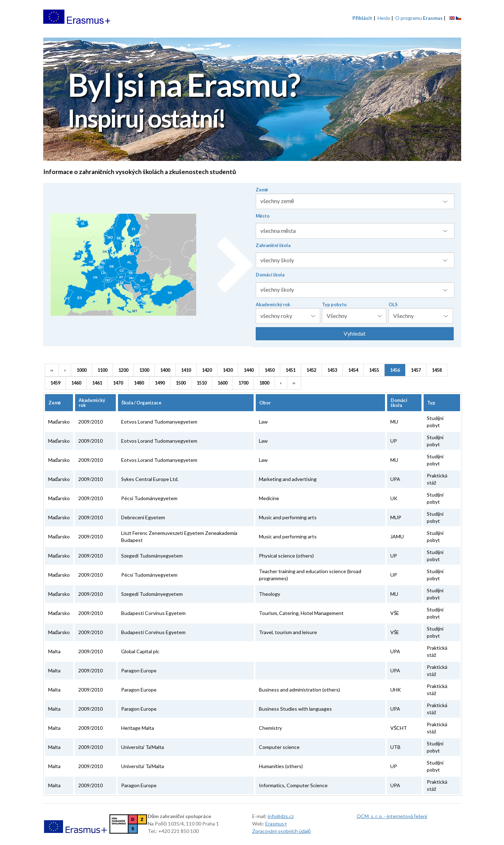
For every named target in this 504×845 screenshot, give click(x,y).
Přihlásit (362, 18)
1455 (374, 370)
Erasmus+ (276, 824)
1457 (416, 370)
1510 (202, 383)
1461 (97, 383)
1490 (160, 383)
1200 (123, 370)
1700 (243, 383)
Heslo (384, 18)
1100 (102, 370)
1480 (139, 383)
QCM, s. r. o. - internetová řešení (392, 816)
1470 (118, 383)
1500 (181, 383)
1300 (144, 370)
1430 (228, 370)
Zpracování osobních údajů (282, 831)
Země (262, 190)
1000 (81, 370)
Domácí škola (270, 275)
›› (294, 383)
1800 (264, 383)
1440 (249, 370)
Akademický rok (273, 304)
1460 (76, 383)
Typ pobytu (334, 304)
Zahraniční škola (273, 245)
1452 (311, 370)
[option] (252, 100)
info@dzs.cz (281, 816)
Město (263, 216)
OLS (393, 304)
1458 (437, 370)
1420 (207, 370)
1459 (55, 383)
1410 (186, 370)
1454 (353, 370)
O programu (419, 18)
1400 (165, 370)
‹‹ (52, 370)
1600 (222, 383)
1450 (270, 370)
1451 (290, 370)
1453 (332, 370)
